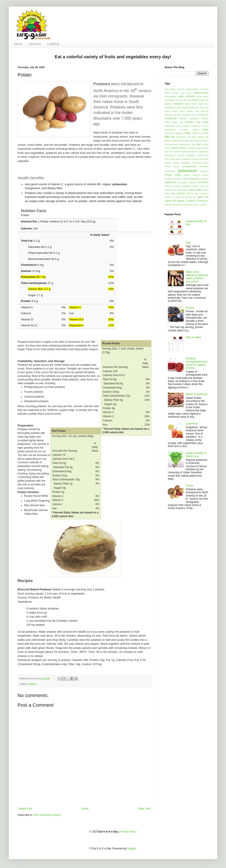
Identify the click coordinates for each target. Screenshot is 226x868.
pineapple (186, 163)
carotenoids (171, 118)
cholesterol (170, 126)
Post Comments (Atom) (47, 815)
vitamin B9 (170, 201)
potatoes (32, 684)
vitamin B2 (190, 197)
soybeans (186, 186)
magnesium (203, 152)
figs (173, 137)
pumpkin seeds (181, 179)
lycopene (192, 152)
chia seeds (202, 122)
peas (206, 159)
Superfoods (182, 190)
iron (194, 144)
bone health (171, 111)
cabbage (186, 115)
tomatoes (204, 193)
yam (197, 205)
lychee (185, 152)
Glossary (35, 44)
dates (206, 130)
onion (178, 159)
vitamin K (204, 201)
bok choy (204, 107)
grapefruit (176, 141)
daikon (196, 130)
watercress (177, 205)
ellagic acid (191, 133)
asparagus (169, 100)
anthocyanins (201, 93)
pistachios (197, 163)
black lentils (191, 104)
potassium (188, 171)
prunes (205, 175)
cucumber (184, 130)
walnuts (168, 205)
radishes (204, 179)
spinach (195, 186)
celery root (178, 122)
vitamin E (193, 201)
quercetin (194, 179)
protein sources (192, 175)
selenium (193, 182)
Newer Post (25, 809)
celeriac (205, 118)
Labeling (53, 44)
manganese (170, 155)
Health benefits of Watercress (196, 455)
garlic (194, 137)
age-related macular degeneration (182, 89)
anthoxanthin (171, 96)
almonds (204, 89)
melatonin (191, 155)
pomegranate (189, 166)
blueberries (194, 107)
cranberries (196, 126)
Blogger (131, 848)
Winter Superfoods (197, 394)
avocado (179, 100)
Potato (190, 486)
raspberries (170, 182)
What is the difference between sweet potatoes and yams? (197, 277)
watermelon (188, 205)
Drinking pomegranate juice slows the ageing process (197, 363)
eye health (203, 133)
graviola (185, 141)
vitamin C (182, 201)
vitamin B (179, 197)
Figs (188, 243)
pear (201, 159)
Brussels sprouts (173, 115)
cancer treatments (200, 115)
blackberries (170, 107)
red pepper (182, 182)
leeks (198, 148)
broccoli (205, 111)
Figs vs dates (194, 337)
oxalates (186, 159)
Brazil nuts (193, 111)
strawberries (170, 190)
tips (196, 193)
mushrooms (203, 155)
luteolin (177, 152)
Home (18, 44)
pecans (168, 163)
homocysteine (171, 144)
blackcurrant (182, 107)
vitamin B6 (203, 197)
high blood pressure (199, 141)
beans (195, 100)
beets (202, 100)
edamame (169, 133)
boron (182, 111)
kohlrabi (191, 148)
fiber (167, 137)
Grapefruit (192, 424)
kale (199, 144)
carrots (183, 118)
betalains (178, 104)
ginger (201, 137)
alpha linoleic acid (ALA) (178, 93)
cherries (189, 122)
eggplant (179, 133)
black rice (204, 104)
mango (181, 155)
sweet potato (195, 190)
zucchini (203, 205)
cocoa (179, 126)
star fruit (204, 186)
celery (167, 122)
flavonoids (181, 137)
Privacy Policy (173, 175)
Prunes (190, 308)
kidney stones (179, 148)
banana (188, 100)
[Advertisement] (136, 21)
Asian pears (202, 96)
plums (177, 166)
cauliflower (194, 118)
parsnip (194, 159)
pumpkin (169, 179)
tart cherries (178, 193)
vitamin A (169, 197)
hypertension (185, 144)
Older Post (144, 809)
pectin (176, 163)
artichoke (190, 96)
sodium (168, 186)
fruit (189, 137)
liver (171, 152)
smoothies (203, 182)
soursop (176, 186)
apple (181, 96)
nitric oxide (170, 159)
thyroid (190, 193)
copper (186, 126)
